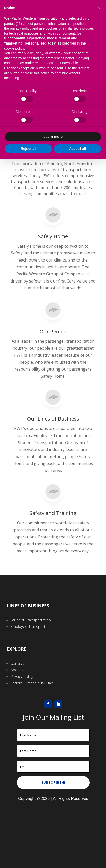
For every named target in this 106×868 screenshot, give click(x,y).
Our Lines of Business (53, 389)
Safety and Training (53, 488)
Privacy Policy (22, 676)
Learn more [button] (53, 137)
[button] (99, 8)
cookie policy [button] (14, 48)
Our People (53, 299)
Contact (17, 663)
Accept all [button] (77, 149)
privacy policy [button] (20, 28)
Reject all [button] (28, 149)
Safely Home (53, 234)
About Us (19, 670)
